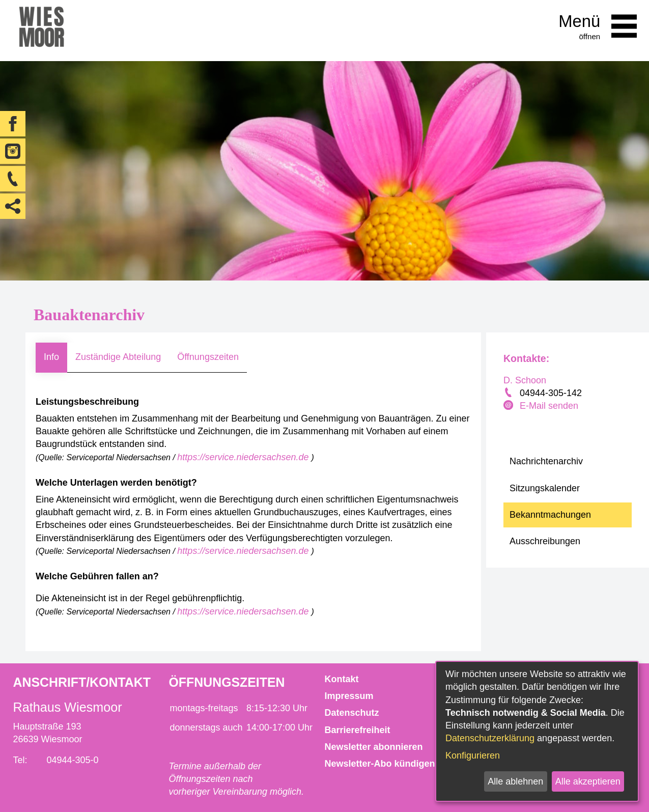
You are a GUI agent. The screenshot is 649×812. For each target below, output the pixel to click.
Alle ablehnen (515, 781)
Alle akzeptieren (588, 781)
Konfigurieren (473, 755)
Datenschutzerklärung (490, 738)
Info (51, 357)
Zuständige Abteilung (118, 357)
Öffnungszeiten (208, 357)
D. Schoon (525, 380)
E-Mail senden (549, 406)
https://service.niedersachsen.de (244, 457)
